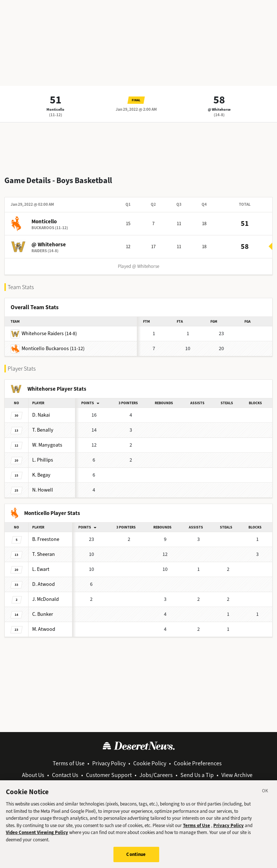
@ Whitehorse (219, 109)
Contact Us (65, 775)
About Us (33, 775)
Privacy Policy (109, 763)
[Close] (265, 796)
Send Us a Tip (197, 775)
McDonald (46, 599)
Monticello (55, 109)
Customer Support (109, 775)
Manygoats (47, 445)
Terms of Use (69, 763)
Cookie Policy (150, 763)
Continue (136, 858)
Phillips (43, 460)
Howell (43, 490)
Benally (43, 430)
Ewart (41, 569)
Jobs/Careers (156, 775)
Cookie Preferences (198, 763)
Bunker (43, 614)
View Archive (237, 775)
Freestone (46, 539)
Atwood (44, 584)
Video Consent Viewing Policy (37, 836)
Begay (41, 475)
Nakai (41, 415)
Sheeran (44, 554)
